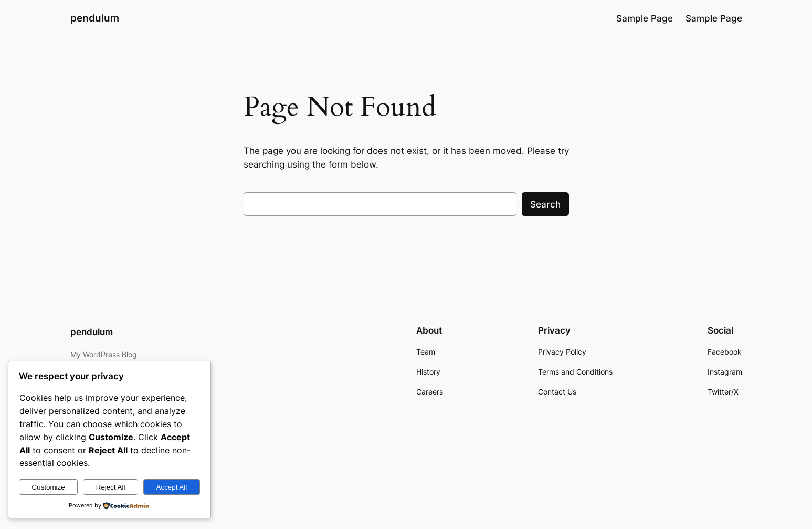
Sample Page (645, 18)
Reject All (111, 487)
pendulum (95, 18)
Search (545, 204)
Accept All (172, 487)
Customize (49, 487)
